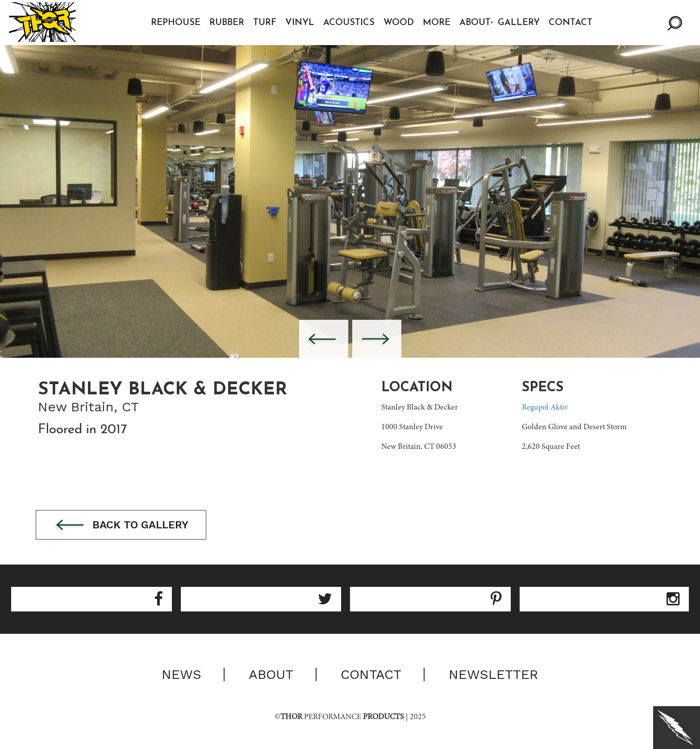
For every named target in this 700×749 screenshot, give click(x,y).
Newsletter (494, 675)
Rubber (227, 23)
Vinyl (300, 23)
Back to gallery (124, 525)
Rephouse (176, 23)
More (437, 23)
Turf (265, 23)
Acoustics (349, 23)
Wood (399, 23)
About (475, 23)
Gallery (520, 23)
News (181, 675)
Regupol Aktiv (545, 408)
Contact (571, 23)
